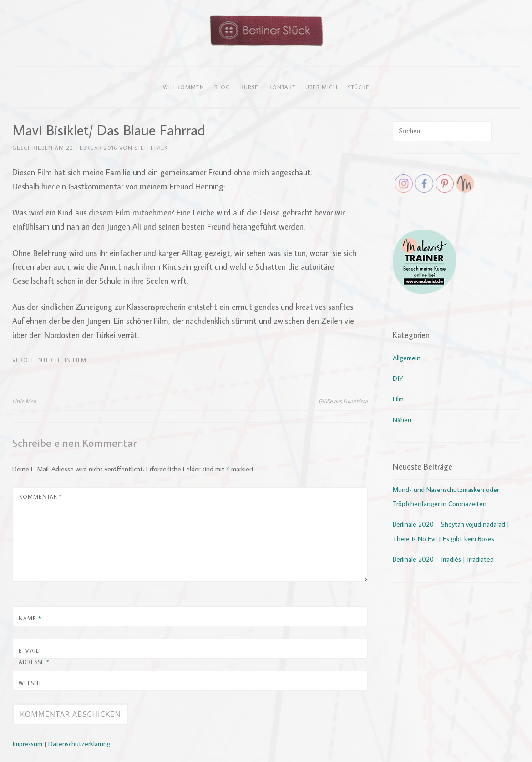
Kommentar (41, 496)
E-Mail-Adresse (34, 656)
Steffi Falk (151, 148)
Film (80, 360)
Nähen (402, 420)
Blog (222, 87)
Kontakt (282, 87)
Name (30, 618)
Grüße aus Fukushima (343, 401)
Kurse (249, 87)
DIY (398, 378)
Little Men (24, 401)
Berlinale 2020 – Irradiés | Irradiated (443, 559)
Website (31, 683)
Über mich (322, 87)
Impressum (27, 744)
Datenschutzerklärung (79, 744)
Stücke (359, 87)
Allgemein (407, 358)
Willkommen (184, 87)
